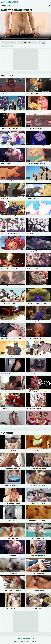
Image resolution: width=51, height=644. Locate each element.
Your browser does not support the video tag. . (25, 26)
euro (20, 43)
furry (35, 43)
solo (5, 46)
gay (5, 43)
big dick (28, 43)
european (12, 43)
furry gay (43, 43)
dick (11, 46)
